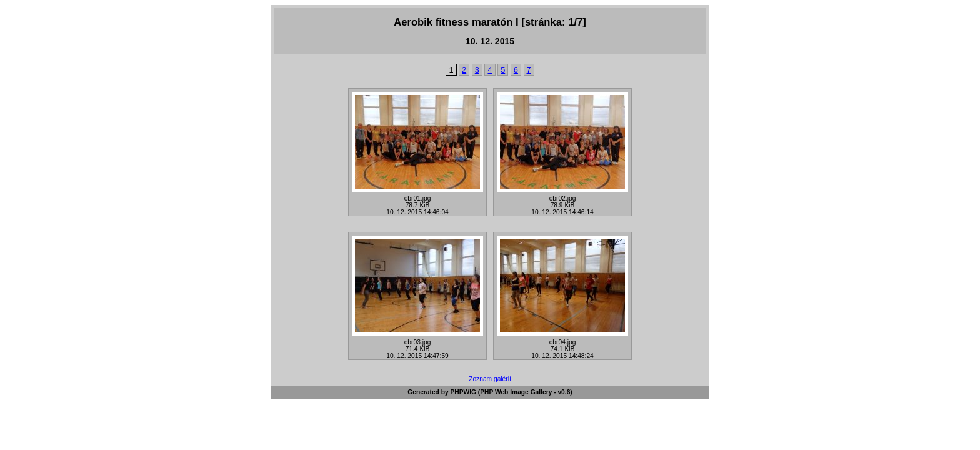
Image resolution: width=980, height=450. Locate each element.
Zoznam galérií (490, 379)
